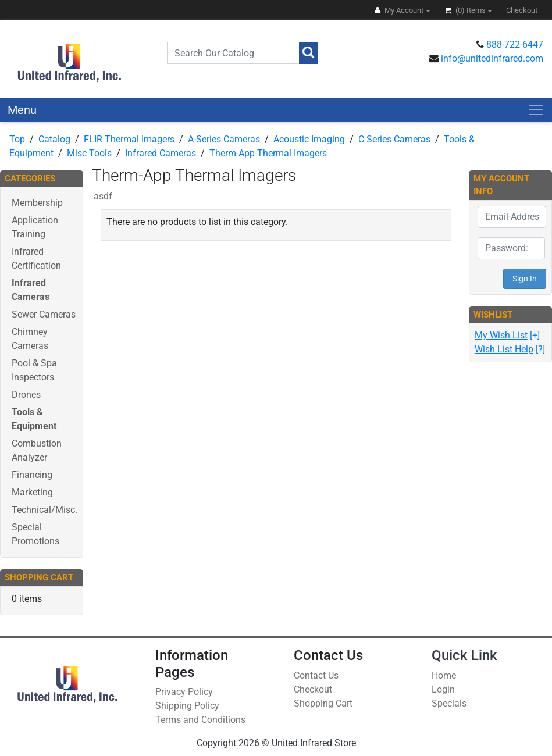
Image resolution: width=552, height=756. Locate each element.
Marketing (32, 492)
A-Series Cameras (224, 139)
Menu (22, 110)
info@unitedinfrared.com (492, 58)
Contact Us (316, 675)
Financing (32, 475)
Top (17, 139)
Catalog (54, 139)
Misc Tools (89, 153)
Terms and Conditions (200, 720)
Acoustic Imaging (309, 139)
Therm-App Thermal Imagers (268, 153)
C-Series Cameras (394, 139)
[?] (510, 349)
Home (444, 675)
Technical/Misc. (44, 510)
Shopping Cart (323, 703)
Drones (26, 395)
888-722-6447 (515, 44)
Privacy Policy (184, 692)
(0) (466, 10)
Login (443, 689)
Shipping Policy (187, 706)
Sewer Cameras (44, 314)
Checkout (313, 689)
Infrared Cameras (161, 153)
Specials (449, 703)
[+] (507, 335)
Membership (37, 203)
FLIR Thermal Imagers (129, 139)
